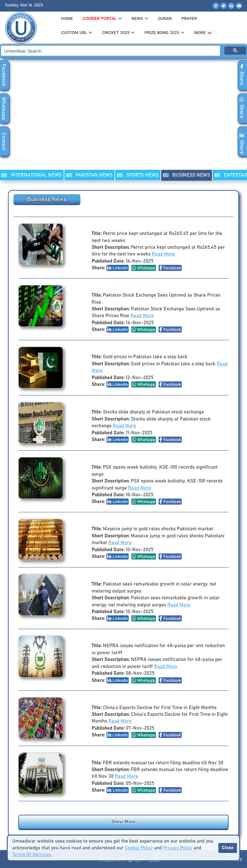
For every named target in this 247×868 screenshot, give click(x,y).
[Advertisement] (123, 118)
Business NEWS (187, 175)
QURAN (165, 18)
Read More (163, 254)
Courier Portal (102, 18)
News (140, 18)
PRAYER (189, 18)
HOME (67, 18)
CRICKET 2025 (118, 33)
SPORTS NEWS (138, 175)
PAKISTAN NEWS (89, 175)
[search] (110, 51)
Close (228, 848)
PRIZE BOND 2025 (164, 33)
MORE (203, 33)
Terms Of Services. (32, 855)
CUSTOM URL (77, 33)
